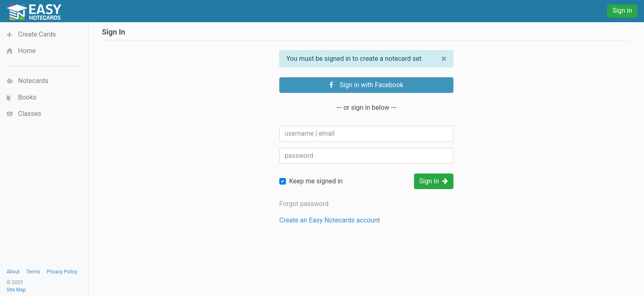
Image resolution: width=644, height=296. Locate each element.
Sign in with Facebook (366, 85)
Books (27, 97)
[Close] (444, 59)
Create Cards (37, 34)
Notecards (33, 81)
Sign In (434, 181)
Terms (33, 272)
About (13, 272)
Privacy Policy (62, 272)
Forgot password (304, 204)
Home (27, 51)
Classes (30, 114)
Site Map (16, 290)
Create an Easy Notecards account (330, 220)
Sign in (622, 10)
